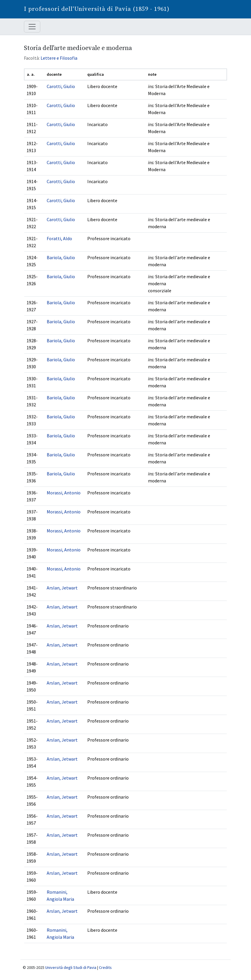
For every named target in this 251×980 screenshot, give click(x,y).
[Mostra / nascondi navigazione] (32, 27)
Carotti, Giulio (61, 86)
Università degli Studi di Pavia (71, 967)
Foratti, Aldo (59, 238)
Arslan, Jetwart (62, 588)
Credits (105, 967)
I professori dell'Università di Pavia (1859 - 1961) (97, 9)
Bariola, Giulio (61, 257)
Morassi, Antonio (64, 493)
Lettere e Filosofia (59, 58)
